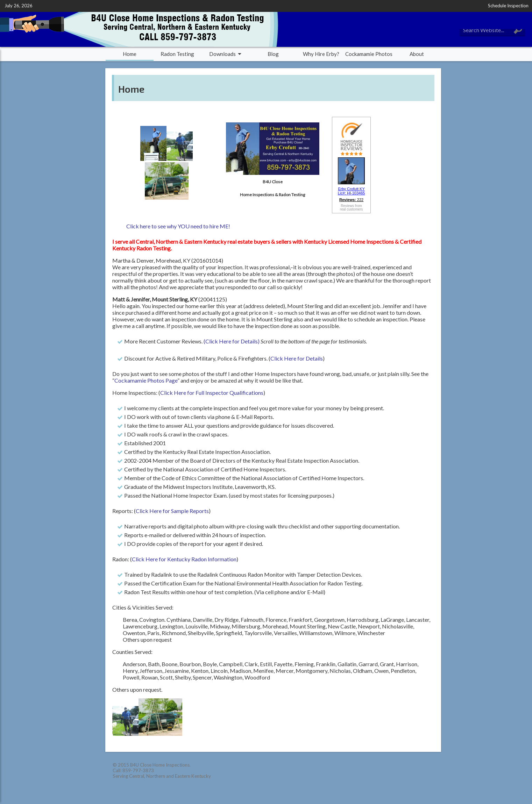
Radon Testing (177, 54)
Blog (273, 54)
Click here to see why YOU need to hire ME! (178, 226)
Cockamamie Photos (369, 54)
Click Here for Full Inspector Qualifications (212, 393)
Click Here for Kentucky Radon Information (184, 559)
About (417, 54)
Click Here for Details (297, 358)
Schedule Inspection (508, 6)
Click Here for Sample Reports (172, 511)
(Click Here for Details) (232, 341)
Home (130, 54)
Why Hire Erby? (321, 54)
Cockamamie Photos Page (146, 380)
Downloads (222, 54)
